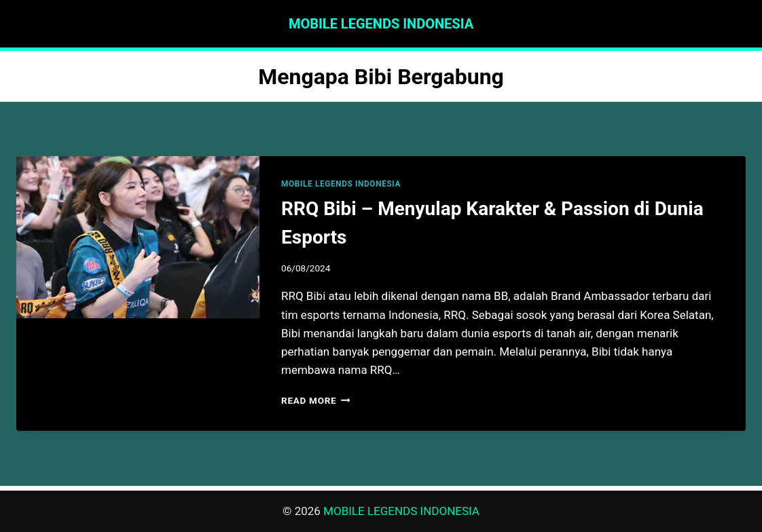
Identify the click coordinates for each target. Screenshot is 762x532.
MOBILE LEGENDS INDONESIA (341, 184)
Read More (316, 400)
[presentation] (138, 237)
